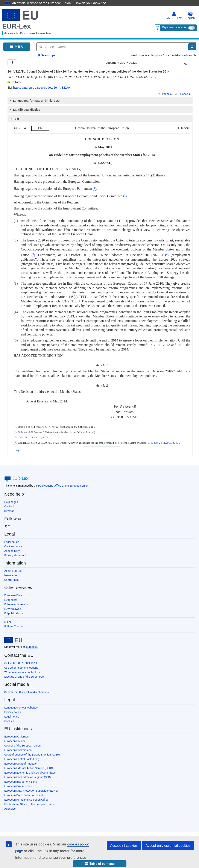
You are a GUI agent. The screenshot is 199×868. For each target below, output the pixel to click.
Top (16, 451)
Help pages (11, 502)
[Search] (192, 47)
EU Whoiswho (13, 609)
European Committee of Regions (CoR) (28, 777)
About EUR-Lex (13, 571)
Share (188, 64)
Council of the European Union (22, 746)
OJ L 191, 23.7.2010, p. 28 (33, 438)
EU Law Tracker (14, 626)
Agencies (10, 809)
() (94, 189)
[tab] (100, 101)
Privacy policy (13, 712)
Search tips (46, 55)
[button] (100, 864)
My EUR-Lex (174, 15)
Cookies (9, 721)
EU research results (16, 604)
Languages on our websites (21, 708)
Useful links (11, 580)
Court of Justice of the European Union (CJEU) (32, 755)
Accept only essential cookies (168, 846)
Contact (9, 506)
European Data (13, 595)
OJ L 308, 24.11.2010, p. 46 (163, 443)
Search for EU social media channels (27, 692)
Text (14, 119)
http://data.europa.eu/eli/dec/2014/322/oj (42, 88)
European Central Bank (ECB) (22, 759)
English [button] (190, 15)
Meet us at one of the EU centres (24, 677)
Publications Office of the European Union (63, 486)
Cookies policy (13, 546)
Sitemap (9, 511)
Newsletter (11, 575)
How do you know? (90, 3)
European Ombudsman (18, 786)
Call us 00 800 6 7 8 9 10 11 (21, 663)
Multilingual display (25, 109)
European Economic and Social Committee (30, 773)
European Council (15, 741)
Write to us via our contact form (23, 672)
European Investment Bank (21, 782)
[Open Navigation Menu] (17, 47)
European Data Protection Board (24, 795)
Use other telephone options (21, 668)
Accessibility (12, 551)
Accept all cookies (124, 846)
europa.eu (32, 647)
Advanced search (185, 55)
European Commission (18, 750)
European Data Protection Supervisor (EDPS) (31, 791)
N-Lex (8, 622)
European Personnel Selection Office (26, 800)
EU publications (14, 613)
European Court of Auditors (21, 764)
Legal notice (12, 542)
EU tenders (11, 600)
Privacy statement (15, 555)
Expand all (166, 94)
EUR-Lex (16, 26)
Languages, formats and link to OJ (34, 100)
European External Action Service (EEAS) (29, 768)
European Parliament (17, 737)
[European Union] (13, 640)
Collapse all (183, 94)
